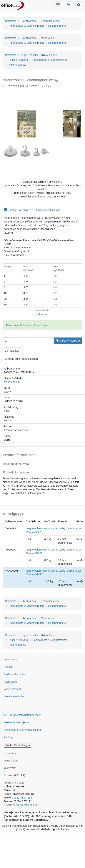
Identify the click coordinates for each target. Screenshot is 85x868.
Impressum (10, 682)
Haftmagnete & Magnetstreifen (26, 26)
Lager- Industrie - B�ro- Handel (39, 55)
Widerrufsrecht (12, 689)
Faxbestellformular (15, 674)
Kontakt (8, 667)
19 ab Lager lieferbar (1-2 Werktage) (27, 325)
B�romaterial (29, 21)
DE (17, 775)
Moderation (47, 38)
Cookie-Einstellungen (18, 745)
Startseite (11, 21)
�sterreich (10, 768)
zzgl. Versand (42, 314)
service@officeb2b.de (25, 805)
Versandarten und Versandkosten (23, 730)
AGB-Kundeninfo (14, 715)
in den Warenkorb (68, 341)
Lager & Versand (18, 60)
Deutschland (11, 761)
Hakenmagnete (57, 26)
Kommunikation (50, 21)
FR (23, 775)
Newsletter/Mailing (14, 696)
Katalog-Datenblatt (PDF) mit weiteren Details (32, 210)
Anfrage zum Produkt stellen (21, 359)
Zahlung (9, 737)
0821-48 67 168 (23, 798)
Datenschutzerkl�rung (17, 722)
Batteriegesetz (32, 715)
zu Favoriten (12, 351)
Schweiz (9, 775)
